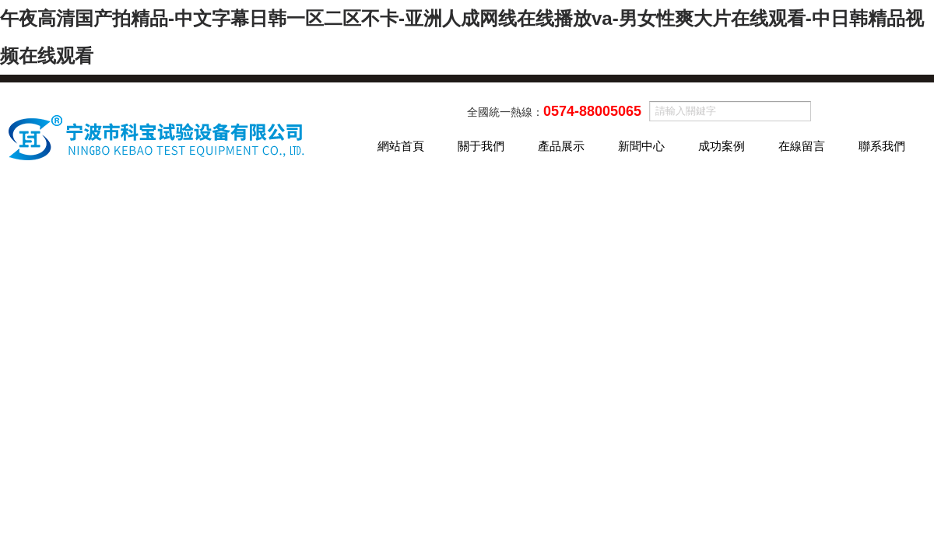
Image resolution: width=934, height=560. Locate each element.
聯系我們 (882, 146)
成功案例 (722, 146)
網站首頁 (401, 146)
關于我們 (481, 146)
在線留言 (802, 146)
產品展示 (561, 146)
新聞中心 (641, 146)
